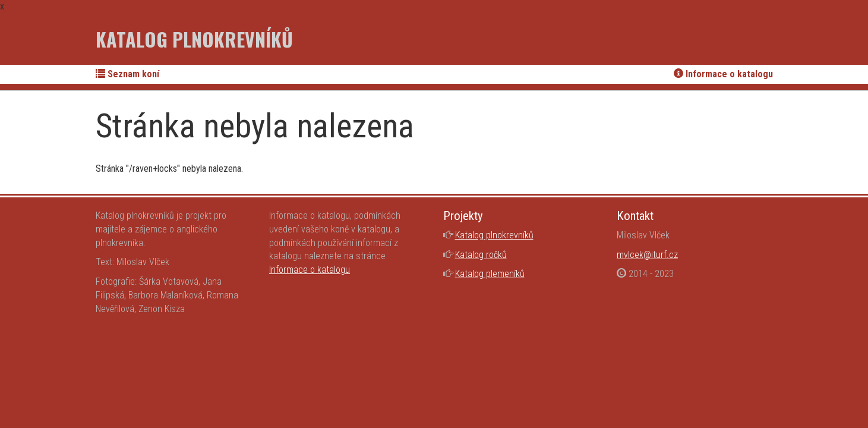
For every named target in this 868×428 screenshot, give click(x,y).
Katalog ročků (481, 255)
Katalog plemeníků (490, 274)
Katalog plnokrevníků (194, 39)
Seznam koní (127, 74)
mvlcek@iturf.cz (647, 255)
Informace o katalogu (723, 74)
